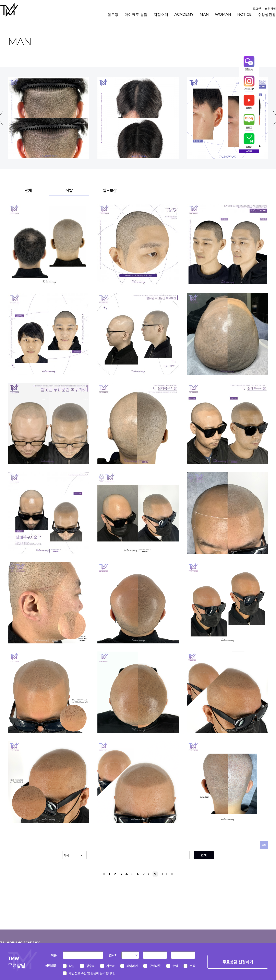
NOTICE (244, 14)
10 (161, 874)
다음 (167, 874)
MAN (204, 14)
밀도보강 (110, 190)
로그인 (257, 9)
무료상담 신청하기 (238, 962)
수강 (192, 966)
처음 (104, 874)
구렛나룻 (155, 966)
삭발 (69, 190)
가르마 (110, 966)
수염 (175, 966)
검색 (204, 855)
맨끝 (172, 874)
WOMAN (223, 14)
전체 (28, 190)
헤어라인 (132, 966)
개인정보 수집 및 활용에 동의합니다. (92, 973)
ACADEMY (184, 14)
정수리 (90, 966)
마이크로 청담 (136, 15)
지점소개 (161, 15)
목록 (264, 845)
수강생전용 (267, 15)
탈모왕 (113, 15)
